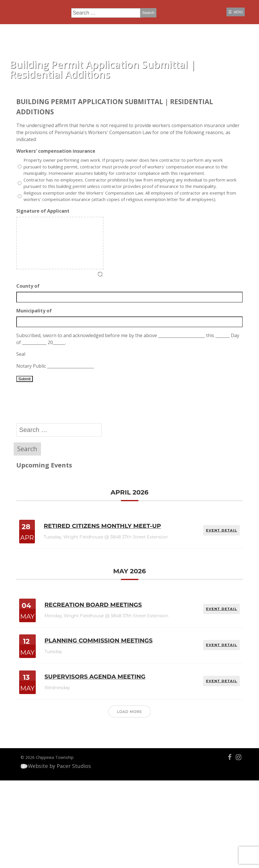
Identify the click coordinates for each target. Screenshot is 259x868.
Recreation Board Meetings (112, 663)
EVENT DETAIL (216, 577)
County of (32, 320)
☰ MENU (229, 15)
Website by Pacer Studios (61, 847)
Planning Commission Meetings (97, 703)
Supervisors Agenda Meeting (114, 742)
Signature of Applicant (47, 245)
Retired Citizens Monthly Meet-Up (105, 581)
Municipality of (38, 345)
